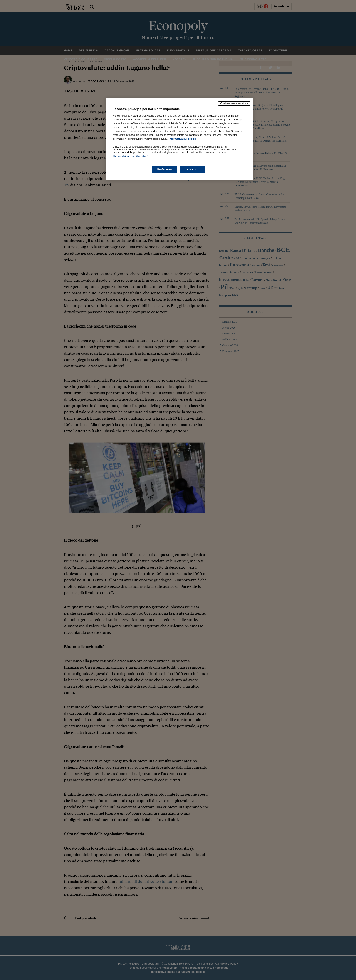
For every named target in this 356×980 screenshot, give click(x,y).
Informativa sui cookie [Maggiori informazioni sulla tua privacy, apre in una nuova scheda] (182, 139)
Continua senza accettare (234, 103)
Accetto (192, 169)
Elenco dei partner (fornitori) (130, 156)
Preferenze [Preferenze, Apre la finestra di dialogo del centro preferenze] (165, 169)
